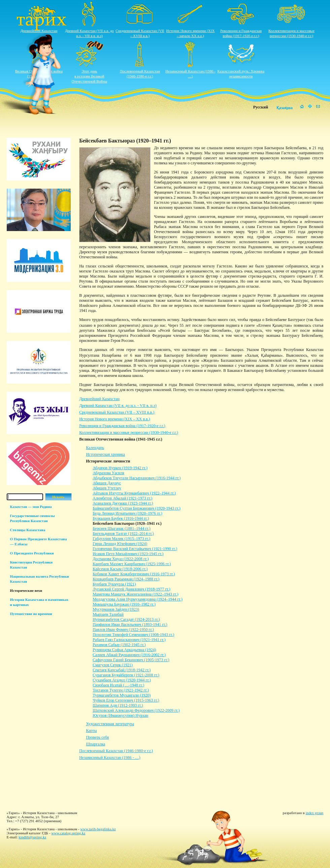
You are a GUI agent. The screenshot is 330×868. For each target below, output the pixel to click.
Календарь (95, 448)
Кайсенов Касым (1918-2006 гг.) (120, 569)
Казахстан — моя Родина (31, 507)
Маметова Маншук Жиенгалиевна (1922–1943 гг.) (135, 594)
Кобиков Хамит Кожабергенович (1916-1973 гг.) (134, 574)
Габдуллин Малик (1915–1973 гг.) (121, 539)
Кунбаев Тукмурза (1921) (114, 584)
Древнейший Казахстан (39, 31)
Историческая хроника (105, 454)
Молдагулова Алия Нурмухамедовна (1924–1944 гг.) (137, 599)
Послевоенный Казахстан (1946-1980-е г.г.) (116, 751)
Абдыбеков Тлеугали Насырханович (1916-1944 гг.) (137, 478)
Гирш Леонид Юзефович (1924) (120, 544)
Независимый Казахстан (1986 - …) (110, 758)
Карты (91, 731)
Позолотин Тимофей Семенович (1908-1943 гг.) (133, 635)
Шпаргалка (95, 744)
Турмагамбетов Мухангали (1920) (122, 695)
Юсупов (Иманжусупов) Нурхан (120, 715)
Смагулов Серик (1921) (113, 665)
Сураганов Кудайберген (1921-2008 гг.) (126, 675)
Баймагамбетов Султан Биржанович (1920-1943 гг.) (137, 508)
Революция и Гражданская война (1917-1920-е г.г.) (122, 426)
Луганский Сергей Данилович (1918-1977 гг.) (131, 589)
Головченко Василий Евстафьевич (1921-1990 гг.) (135, 549)
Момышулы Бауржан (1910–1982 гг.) (124, 604)
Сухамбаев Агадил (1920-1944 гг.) (122, 680)
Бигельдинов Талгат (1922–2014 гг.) (123, 534)
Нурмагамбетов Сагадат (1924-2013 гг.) (126, 619)
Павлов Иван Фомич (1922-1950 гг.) (123, 630)
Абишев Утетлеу (107, 488)
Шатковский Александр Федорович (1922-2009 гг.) (136, 710)
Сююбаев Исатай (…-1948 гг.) (118, 685)
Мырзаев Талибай (108, 614)
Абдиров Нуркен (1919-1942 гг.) (120, 468)
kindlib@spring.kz (32, 837)
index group (315, 813)
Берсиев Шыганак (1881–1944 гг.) (121, 528)
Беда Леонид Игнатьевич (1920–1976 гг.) (127, 513)
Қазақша (285, 108)
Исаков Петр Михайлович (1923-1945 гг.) (128, 554)
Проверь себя (97, 737)
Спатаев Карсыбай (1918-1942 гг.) (122, 670)
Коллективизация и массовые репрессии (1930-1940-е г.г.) (129, 432)
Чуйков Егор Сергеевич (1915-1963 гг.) (126, 700)
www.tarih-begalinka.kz (98, 829)
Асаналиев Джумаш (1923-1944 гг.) (123, 503)
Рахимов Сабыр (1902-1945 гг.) (119, 645)
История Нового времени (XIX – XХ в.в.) (115, 419)
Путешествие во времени (31, 614)
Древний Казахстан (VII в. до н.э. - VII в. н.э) (118, 406)
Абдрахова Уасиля (108, 473)
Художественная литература (110, 724)
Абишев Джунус (107, 483)
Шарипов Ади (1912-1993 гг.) (118, 705)
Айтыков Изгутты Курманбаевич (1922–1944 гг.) (134, 493)
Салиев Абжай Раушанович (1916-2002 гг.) (129, 655)
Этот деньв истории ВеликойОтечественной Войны (90, 76)
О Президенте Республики (32, 553)
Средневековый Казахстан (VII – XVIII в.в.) (117, 412)
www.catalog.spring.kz (68, 833)
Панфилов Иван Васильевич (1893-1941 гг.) (130, 624)
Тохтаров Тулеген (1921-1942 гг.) (121, 690)
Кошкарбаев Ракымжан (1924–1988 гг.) (126, 579)
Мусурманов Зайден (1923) (116, 609)
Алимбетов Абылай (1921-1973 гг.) (122, 498)
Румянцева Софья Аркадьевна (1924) (124, 650)
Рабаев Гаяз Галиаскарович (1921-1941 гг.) (129, 640)
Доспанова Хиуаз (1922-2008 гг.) (121, 559)
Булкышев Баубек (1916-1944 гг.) (121, 518)
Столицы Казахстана (28, 530)
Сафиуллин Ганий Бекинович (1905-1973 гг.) (131, 660)
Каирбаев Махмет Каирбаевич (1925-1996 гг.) (132, 564)
